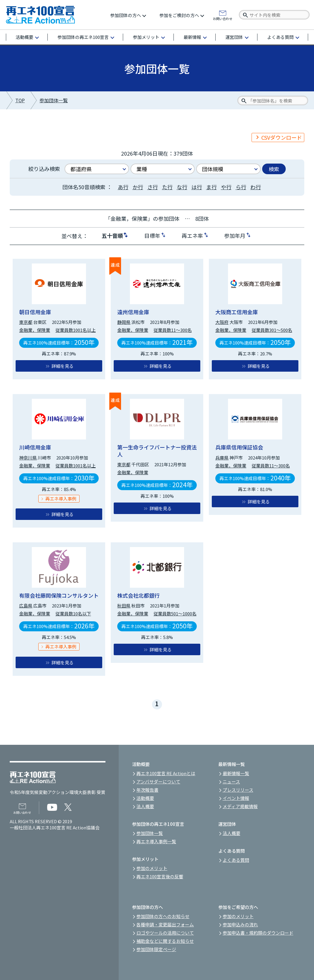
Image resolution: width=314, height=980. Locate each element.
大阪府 (222, 322)
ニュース (231, 781)
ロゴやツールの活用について (165, 933)
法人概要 (145, 806)
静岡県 (124, 322)
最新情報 (192, 37)
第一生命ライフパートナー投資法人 (157, 451)
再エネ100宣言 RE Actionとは (166, 773)
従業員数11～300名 (173, 330)
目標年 (152, 235)
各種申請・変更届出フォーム (165, 924)
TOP (20, 100)
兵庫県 (222, 458)
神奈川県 (28, 458)
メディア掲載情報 (240, 806)
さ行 (153, 187)
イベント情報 (236, 798)
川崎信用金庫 (35, 447)
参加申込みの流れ (240, 924)
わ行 (256, 187)
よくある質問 (280, 37)
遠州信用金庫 (133, 312)
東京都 (26, 322)
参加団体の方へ (126, 15)
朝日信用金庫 (35, 312)
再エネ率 (192, 235)
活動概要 (24, 37)
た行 (167, 187)
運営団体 (234, 37)
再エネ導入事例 (61, 499)
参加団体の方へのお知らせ (163, 916)
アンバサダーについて (158, 781)
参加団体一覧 (54, 100)
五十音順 (112, 235)
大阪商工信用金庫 (237, 312)
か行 (138, 187)
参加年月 (235, 235)
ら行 (241, 187)
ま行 (211, 187)
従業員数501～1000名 (175, 613)
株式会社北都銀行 (138, 595)
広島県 (26, 606)
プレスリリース (238, 790)
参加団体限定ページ (156, 949)
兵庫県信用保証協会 (239, 447)
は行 (197, 187)
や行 (226, 187)
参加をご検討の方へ (179, 15)
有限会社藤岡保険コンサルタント (59, 595)
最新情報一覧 (236, 773)
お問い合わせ (223, 18)
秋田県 (124, 606)
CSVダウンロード (282, 137)
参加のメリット (152, 868)
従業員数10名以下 (73, 613)
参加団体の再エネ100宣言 (83, 37)
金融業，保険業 (35, 330)
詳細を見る (63, 366)
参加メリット (146, 37)
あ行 (123, 187)
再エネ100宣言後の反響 (160, 876)
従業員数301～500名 (272, 330)
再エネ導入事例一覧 (156, 841)
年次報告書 (147, 790)
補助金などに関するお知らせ (165, 941)
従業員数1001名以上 (76, 330)
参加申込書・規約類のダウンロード (258, 933)
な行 (182, 187)
